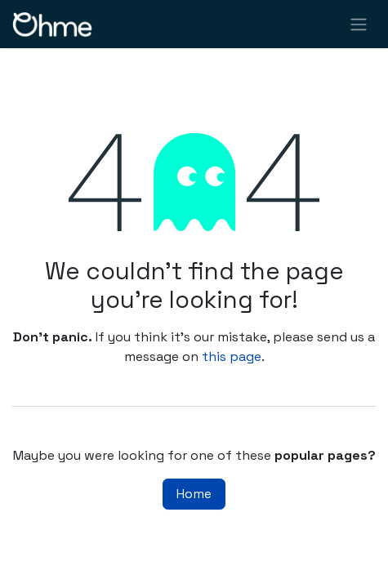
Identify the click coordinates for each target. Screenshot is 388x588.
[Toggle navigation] (359, 24)
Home (194, 494)
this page (232, 356)
